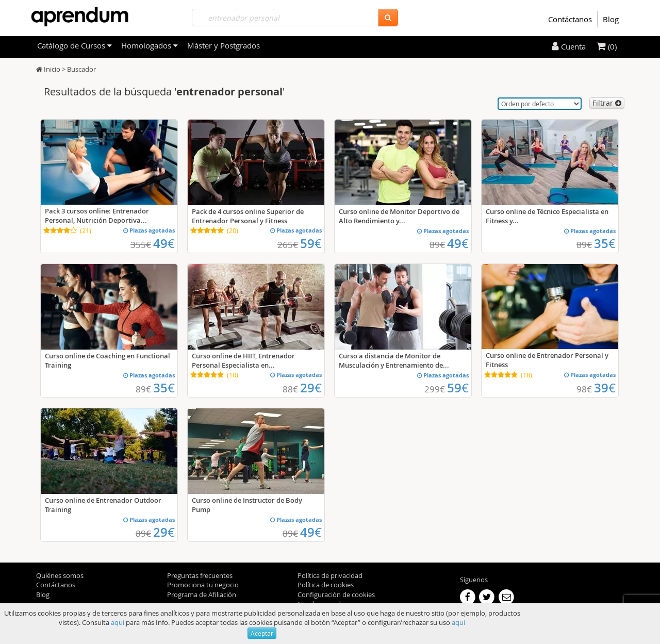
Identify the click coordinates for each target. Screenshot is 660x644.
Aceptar (262, 633)
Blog (611, 19)
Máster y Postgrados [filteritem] (224, 45)
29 (311, 388)
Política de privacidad (330, 575)
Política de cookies (326, 585)
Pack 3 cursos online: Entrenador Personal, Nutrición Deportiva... (97, 216)
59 (311, 243)
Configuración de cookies (336, 595)
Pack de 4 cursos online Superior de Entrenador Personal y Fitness (248, 216)
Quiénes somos (60, 575)
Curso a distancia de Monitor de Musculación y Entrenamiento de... (394, 360)
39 (605, 388)
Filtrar (607, 103)
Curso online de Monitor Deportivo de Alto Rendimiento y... (399, 216)
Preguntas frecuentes (200, 575)
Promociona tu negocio (203, 585)
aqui (118, 622)
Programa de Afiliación (202, 595)
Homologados (150, 45)
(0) (607, 46)
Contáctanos (570, 19)
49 (164, 243)
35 (605, 243)
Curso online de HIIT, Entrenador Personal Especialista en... (243, 360)
